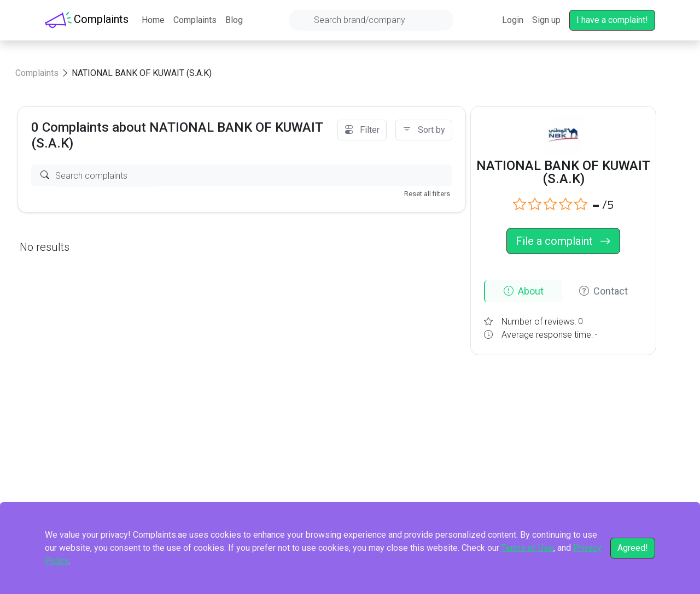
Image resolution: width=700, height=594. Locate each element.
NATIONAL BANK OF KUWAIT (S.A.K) (142, 73)
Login (513, 20)
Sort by (424, 130)
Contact (603, 291)
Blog (234, 20)
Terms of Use (527, 548)
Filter (362, 130)
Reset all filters (427, 194)
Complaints (195, 20)
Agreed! (633, 548)
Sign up (546, 20)
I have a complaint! (612, 20)
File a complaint (563, 241)
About (524, 291)
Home (153, 20)
